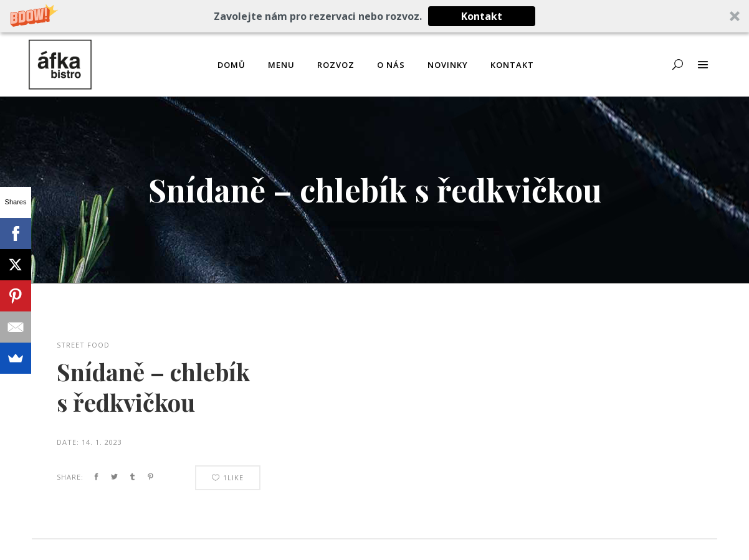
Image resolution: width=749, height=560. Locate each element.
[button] (374, 16)
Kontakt (482, 16)
